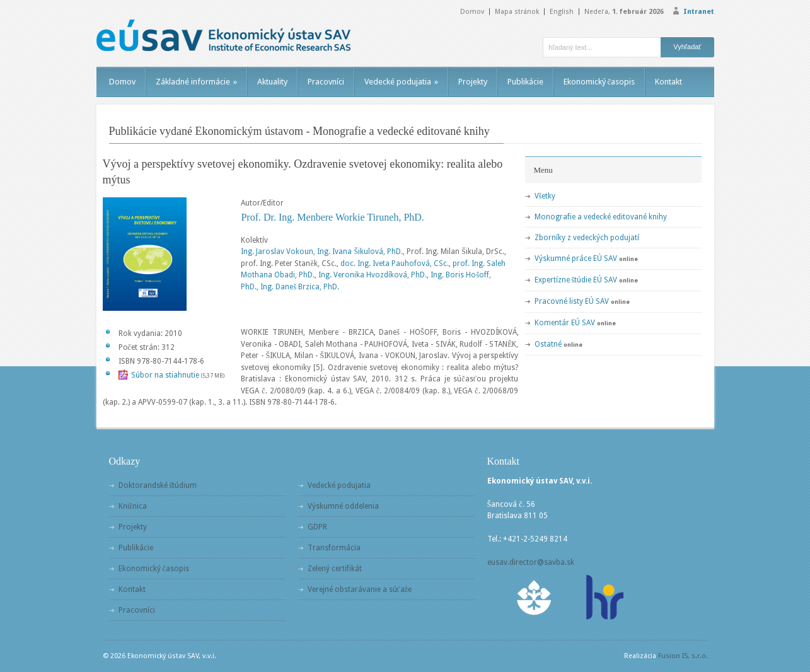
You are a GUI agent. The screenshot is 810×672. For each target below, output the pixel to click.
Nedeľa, (624, 12)
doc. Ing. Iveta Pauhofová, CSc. (395, 264)
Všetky (545, 196)
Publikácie (525, 82)
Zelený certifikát (335, 569)
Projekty (473, 82)
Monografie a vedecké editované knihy (601, 217)
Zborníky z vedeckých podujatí (587, 238)
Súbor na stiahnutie (165, 375)
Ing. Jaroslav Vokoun (277, 252)
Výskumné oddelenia (343, 506)
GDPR (317, 527)
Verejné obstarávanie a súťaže (360, 589)
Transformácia (334, 548)
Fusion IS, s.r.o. (683, 656)
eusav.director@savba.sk (531, 562)
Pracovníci (326, 82)
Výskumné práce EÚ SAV (576, 258)
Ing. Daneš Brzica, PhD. (300, 287)
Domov (472, 12)
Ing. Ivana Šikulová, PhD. (360, 252)
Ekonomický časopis (599, 82)
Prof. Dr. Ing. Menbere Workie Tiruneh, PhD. (332, 217)
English (562, 12)
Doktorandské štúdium (158, 485)
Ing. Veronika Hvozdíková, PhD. (373, 275)
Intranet (699, 12)
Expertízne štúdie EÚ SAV (576, 280)
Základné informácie (196, 82)
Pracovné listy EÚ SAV (572, 301)
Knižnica (133, 506)
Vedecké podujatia (401, 82)
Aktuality (272, 82)
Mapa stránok (517, 12)
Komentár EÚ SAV (565, 323)
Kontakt (668, 82)
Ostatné (548, 344)
